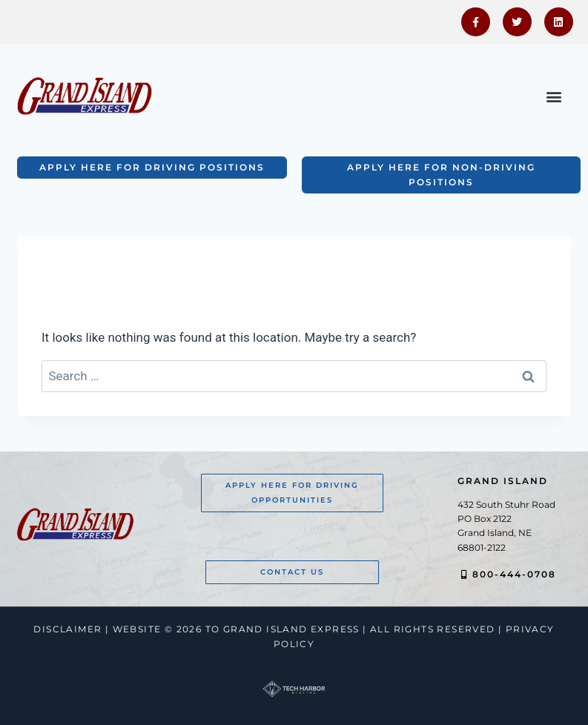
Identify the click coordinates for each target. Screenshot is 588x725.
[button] (554, 97)
